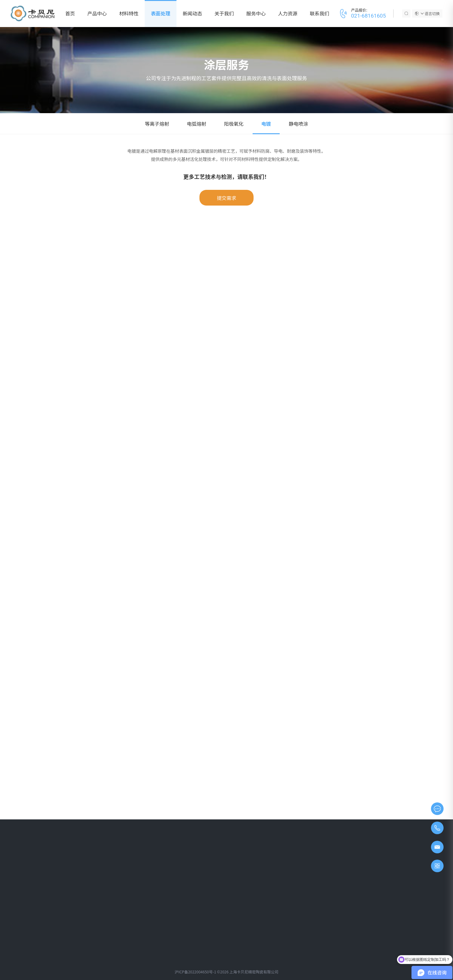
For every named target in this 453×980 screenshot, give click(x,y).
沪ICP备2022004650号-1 (195, 972)
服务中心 (256, 13)
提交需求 (226, 198)
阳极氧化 (234, 124)
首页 (70, 13)
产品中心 (97, 13)
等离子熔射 (157, 124)
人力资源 (288, 13)
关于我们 (224, 13)
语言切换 (430, 13)
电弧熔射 (197, 124)
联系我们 (320, 13)
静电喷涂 (299, 124)
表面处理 (161, 13)
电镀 (266, 124)
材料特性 (129, 13)
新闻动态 (193, 13)
